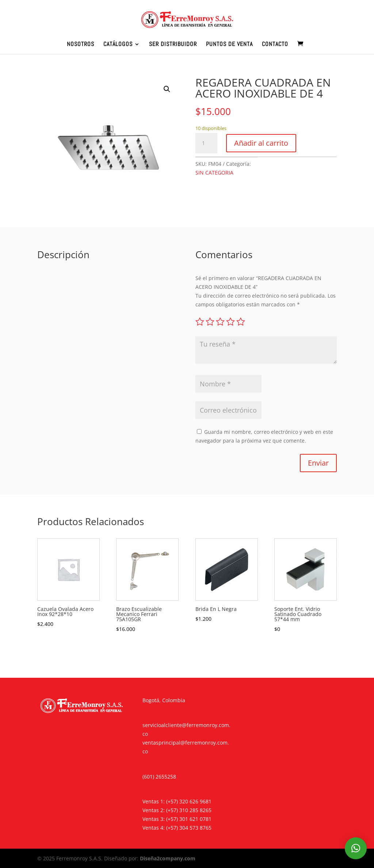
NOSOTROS (81, 45)
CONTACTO (275, 45)
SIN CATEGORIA (214, 173)
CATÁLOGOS (118, 45)
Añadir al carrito (261, 143)
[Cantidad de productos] (206, 143)
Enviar (318, 463)
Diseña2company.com (168, 858)
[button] (167, 89)
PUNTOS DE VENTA (229, 45)
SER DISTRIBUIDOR (173, 45)
